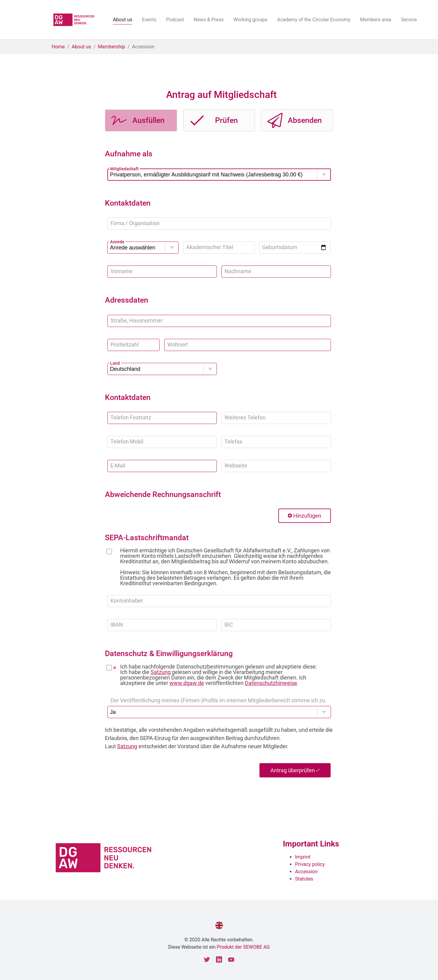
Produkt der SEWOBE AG (243, 947)
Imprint (303, 857)
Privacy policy (310, 864)
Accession (306, 872)
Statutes (304, 879)
